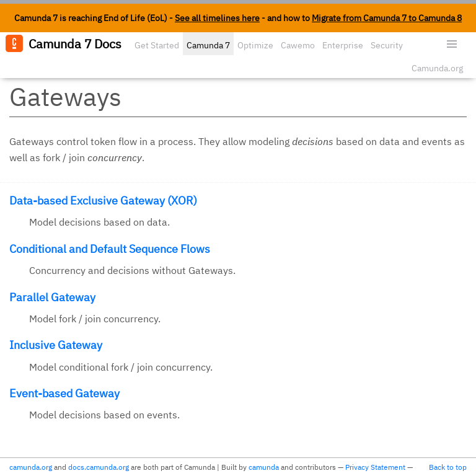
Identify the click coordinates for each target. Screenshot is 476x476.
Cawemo (298, 45)
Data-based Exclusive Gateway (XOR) (103, 201)
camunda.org (31, 467)
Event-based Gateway (64, 393)
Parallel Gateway (52, 297)
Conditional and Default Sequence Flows (110, 249)
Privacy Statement (375, 467)
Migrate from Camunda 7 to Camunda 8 (387, 18)
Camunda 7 (208, 45)
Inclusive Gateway (56, 345)
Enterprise (343, 45)
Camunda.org (437, 68)
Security (387, 45)
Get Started (157, 45)
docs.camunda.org (99, 467)
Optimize (255, 45)
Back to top (448, 467)
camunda (264, 467)
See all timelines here (217, 18)
